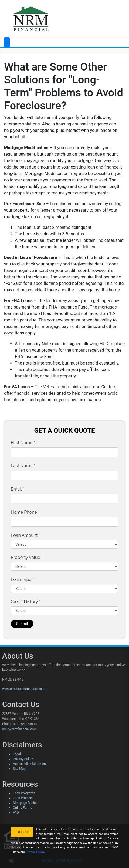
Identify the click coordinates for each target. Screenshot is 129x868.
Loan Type (22, 580)
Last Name (23, 466)
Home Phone (25, 512)
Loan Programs (24, 793)
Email (18, 489)
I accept (22, 832)
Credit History (26, 602)
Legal (17, 754)
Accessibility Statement (30, 764)
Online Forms (23, 808)
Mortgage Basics (25, 803)
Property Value (27, 557)
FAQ (16, 813)
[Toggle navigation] (7, 42)
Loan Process (23, 798)
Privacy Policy (23, 759)
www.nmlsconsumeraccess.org (25, 689)
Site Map (19, 769)
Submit (22, 624)
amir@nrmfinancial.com (19, 729)
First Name (23, 443)
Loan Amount (26, 535)
